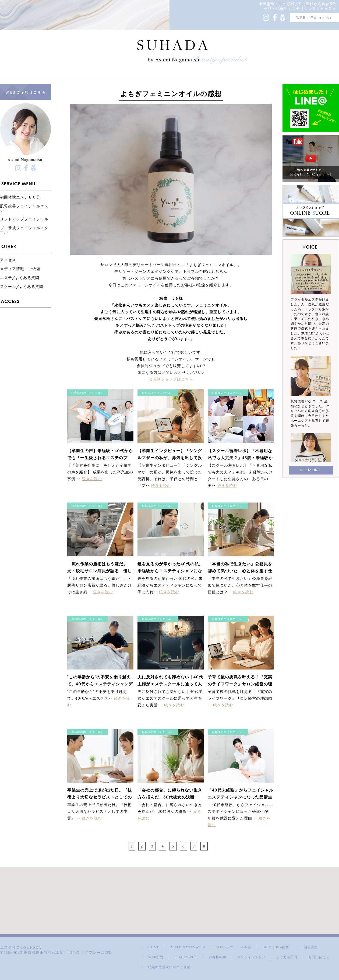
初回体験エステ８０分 (20, 197)
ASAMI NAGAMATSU (188, 947)
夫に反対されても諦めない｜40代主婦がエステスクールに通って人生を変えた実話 (170, 684)
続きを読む (92, 479)
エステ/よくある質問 (20, 278)
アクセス (8, 260)
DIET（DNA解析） (277, 947)
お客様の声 (218, 957)
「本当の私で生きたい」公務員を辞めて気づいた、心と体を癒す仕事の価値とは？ (240, 571)
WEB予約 (156, 957)
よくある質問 (287, 957)
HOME (154, 947)
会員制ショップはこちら (171, 379)
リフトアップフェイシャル (24, 219)
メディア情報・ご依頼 (20, 269)
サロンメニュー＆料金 (234, 947)
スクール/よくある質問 (22, 286)
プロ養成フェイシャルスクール (24, 230)
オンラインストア (251, 957)
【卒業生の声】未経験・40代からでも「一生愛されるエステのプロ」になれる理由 (100, 458)
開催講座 (311, 947)
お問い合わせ (319, 957)
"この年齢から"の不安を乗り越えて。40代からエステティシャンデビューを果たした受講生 (100, 684)
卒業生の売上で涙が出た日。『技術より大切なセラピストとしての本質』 (100, 797)
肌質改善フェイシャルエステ (24, 208)
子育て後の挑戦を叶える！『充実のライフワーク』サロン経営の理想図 (240, 684)
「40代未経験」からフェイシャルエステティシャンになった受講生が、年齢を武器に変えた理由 (241, 797)
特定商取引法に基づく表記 (169, 967)
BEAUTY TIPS (186, 957)
